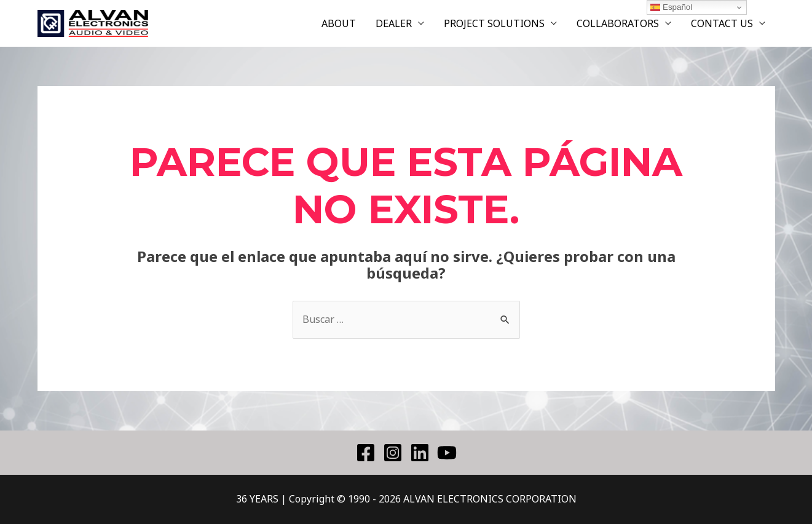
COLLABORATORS (618, 23)
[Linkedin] (420, 453)
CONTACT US (722, 23)
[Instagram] (393, 453)
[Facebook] (366, 453)
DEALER (394, 23)
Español (671, 7)
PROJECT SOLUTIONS (494, 23)
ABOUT (339, 23)
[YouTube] (447, 453)
